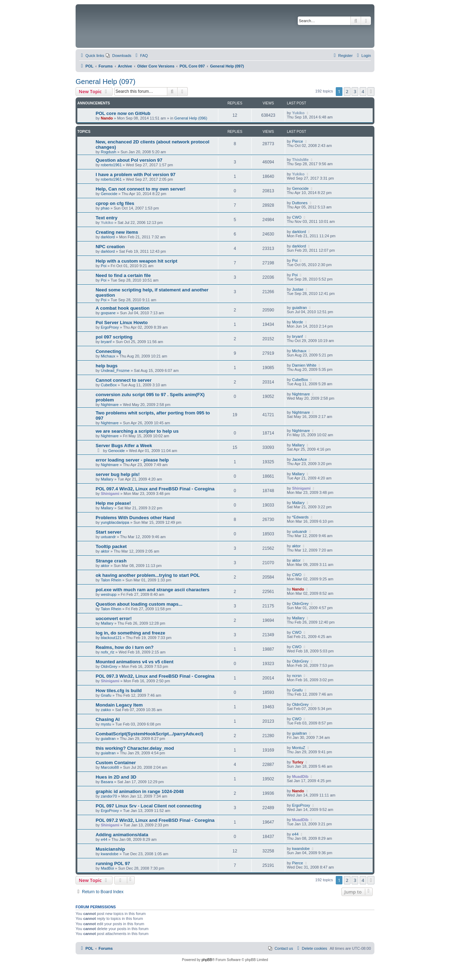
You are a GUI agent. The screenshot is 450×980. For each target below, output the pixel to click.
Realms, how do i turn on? (125, 647)
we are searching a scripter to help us (137, 431)
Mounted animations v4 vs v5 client (134, 662)
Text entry (107, 218)
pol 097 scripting (114, 337)
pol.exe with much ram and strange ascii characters (153, 590)
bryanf (106, 342)
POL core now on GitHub (123, 113)
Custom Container (116, 763)
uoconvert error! (114, 618)
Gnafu (106, 695)
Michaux (108, 356)
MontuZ (299, 748)
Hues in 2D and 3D (116, 777)
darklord (108, 237)
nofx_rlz (108, 652)
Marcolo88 (110, 767)
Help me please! (113, 503)
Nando (107, 118)
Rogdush (109, 152)
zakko (106, 710)
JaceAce (300, 459)
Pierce (298, 141)
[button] (371, 91)
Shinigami (110, 494)
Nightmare (110, 405)
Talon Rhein (111, 580)
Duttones (300, 203)
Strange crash (111, 561)
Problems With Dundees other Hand (135, 518)
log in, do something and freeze (130, 633)
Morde (298, 322)
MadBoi (107, 868)
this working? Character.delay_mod (135, 748)
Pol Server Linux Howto (122, 323)
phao (105, 208)
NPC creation (110, 247)
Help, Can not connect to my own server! (141, 189)
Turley (298, 762)
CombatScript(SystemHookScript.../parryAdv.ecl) (149, 734)
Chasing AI (108, 719)
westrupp (109, 594)
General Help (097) (105, 82)
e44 (104, 839)
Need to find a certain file (123, 275)
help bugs (107, 366)
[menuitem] (118, 56)
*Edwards (300, 517)
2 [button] (347, 91)
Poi (104, 266)
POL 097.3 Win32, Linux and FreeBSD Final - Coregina (155, 676)
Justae (298, 289)
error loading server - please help (132, 460)
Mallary (298, 445)
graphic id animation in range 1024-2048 (140, 791)
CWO (297, 217)
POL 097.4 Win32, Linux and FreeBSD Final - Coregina (155, 489)
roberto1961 (111, 165)
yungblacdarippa (115, 522)
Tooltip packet (111, 546)
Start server (108, 532)
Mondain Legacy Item (119, 705)
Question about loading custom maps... (139, 604)
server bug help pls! (118, 474)
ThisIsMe (300, 160)
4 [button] (363, 91)
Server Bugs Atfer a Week (124, 446)
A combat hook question (123, 308)
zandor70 (109, 796)
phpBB (207, 960)
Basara (107, 782)
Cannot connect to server (124, 380)
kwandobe (110, 854)
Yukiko (298, 113)
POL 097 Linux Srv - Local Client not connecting (149, 806)
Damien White (304, 365)
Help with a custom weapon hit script (136, 261)
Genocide (109, 194)
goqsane (108, 313)
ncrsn (297, 676)
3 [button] (355, 91)
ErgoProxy (110, 327)
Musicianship (110, 849)
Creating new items (117, 232)
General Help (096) (191, 118)
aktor (105, 551)
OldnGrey (300, 604)
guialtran (300, 308)
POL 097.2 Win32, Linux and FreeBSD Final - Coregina (155, 820)
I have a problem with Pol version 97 (136, 175)
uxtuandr (108, 537)
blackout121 (111, 638)
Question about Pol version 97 (129, 160)
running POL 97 (113, 863)
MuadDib (300, 776)
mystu (106, 724)
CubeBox (109, 385)
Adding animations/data (122, 835)
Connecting (108, 351)
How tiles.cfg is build (119, 691)
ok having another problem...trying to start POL (148, 575)
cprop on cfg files (115, 203)
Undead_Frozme (115, 370)
